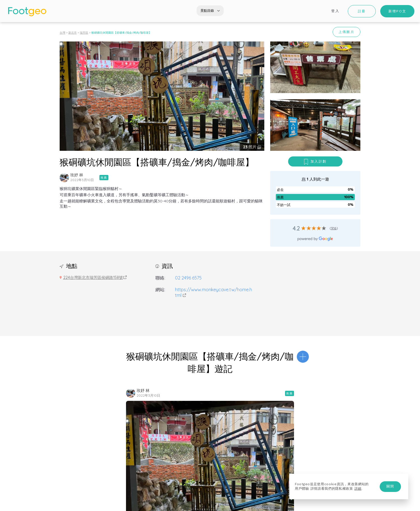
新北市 (73, 33)
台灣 (62, 33)
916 (334, 228)
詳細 (358, 489)
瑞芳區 (84, 33)
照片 (250, 147)
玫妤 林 (77, 175)
